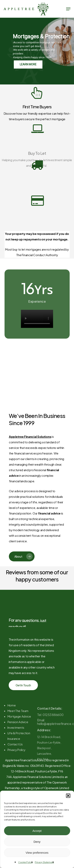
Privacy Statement (44, 862)
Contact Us (15, 759)
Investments (16, 742)
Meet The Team (18, 725)
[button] (68, 796)
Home (12, 720)
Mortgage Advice (19, 731)
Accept (37, 831)
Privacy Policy (16, 764)
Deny (37, 842)
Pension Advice (18, 737)
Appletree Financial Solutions (30, 436)
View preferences (37, 853)
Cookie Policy (25, 862)
